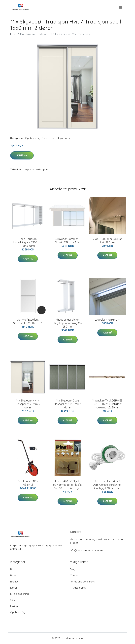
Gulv (13, 600)
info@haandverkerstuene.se (86, 550)
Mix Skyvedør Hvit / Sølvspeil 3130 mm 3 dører (28, 404)
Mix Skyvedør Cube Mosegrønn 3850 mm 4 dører (68, 404)
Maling (14, 606)
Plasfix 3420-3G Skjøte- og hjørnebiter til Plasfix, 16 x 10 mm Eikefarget (68, 485)
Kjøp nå (22, 155)
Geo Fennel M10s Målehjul (28, 483)
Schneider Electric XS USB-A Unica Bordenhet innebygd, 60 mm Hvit (107, 485)
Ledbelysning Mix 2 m (107, 320)
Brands (14, 582)
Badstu (14, 575)
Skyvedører (64, 138)
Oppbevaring (33, 138)
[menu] (121, 7)
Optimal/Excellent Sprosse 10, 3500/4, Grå (28, 321)
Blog (73, 569)
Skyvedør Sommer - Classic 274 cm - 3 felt (67, 241)
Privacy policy (78, 588)
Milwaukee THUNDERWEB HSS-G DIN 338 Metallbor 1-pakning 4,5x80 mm (107, 404)
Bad (13, 569)
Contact (75, 575)
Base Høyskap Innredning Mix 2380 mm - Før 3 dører (28, 242)
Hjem (13, 34)
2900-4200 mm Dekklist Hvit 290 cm (107, 241)
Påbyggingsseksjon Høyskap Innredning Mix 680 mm (67, 323)
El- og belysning (19, 594)
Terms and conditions (82, 582)
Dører (14, 588)
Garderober (49, 138)
